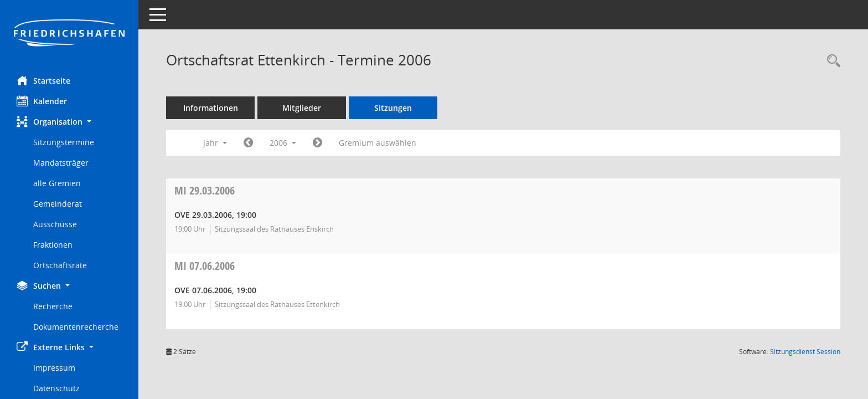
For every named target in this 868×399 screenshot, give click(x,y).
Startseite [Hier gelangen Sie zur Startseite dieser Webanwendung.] (43, 80)
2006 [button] (283, 143)
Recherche (53, 306)
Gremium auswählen (378, 143)
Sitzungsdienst (805, 352)
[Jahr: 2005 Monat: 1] (248, 143)
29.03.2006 (205, 190)
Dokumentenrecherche (76, 327)
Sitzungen (393, 108)
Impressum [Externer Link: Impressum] (54, 368)
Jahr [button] (215, 143)
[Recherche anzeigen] (831, 61)
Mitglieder (302, 108)
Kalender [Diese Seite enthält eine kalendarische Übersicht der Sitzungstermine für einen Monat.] (42, 101)
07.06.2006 (205, 266)
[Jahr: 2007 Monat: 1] (317, 143)
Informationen (211, 108)
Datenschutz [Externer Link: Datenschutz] (56, 388)
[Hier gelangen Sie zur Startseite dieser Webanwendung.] (69, 34)
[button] (69, 122)
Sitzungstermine (64, 142)
